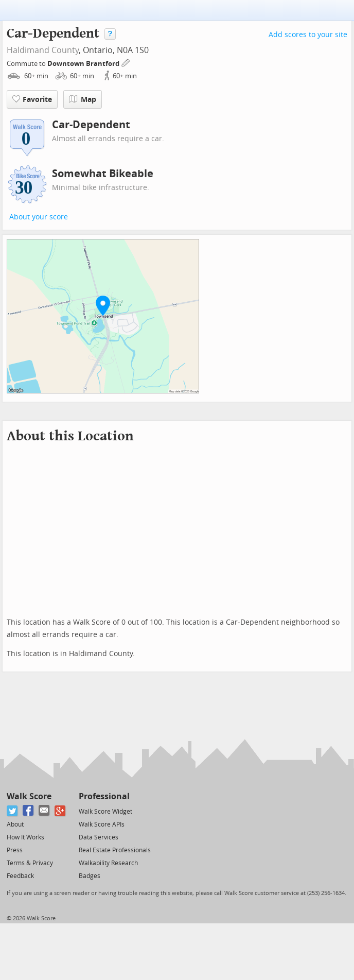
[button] (103, 305)
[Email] (45, 811)
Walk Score (29, 796)
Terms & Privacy (30, 863)
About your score (39, 217)
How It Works (25, 837)
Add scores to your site (308, 35)
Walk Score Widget (105, 812)
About (15, 824)
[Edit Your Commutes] (126, 62)
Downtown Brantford (84, 64)
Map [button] (83, 99)
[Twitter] (13, 811)
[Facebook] (29, 811)
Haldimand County (43, 50)
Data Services (99, 837)
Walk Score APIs (102, 824)
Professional (104, 796)
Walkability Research (108, 863)
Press (15, 850)
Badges (90, 876)
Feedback (20, 876)
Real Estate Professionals (115, 850)
